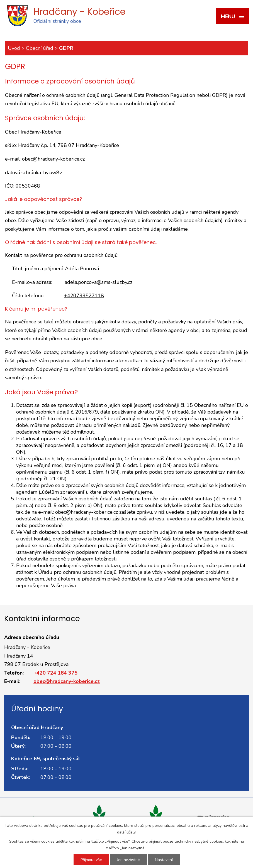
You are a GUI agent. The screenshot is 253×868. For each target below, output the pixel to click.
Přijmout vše (91, 860)
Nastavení (164, 860)
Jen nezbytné (128, 860)
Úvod (14, 48)
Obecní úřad (40, 48)
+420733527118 (84, 296)
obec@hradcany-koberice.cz (53, 159)
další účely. (127, 832)
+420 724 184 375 (55, 673)
